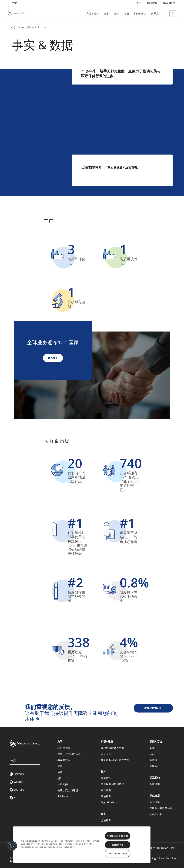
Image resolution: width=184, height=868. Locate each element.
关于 (139, 3)
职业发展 (153, 3)
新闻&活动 (140, 14)
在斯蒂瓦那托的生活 (161, 808)
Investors (169, 3)
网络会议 (155, 766)
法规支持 (63, 784)
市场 (126, 14)
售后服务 (106, 796)
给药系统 (106, 754)
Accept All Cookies (118, 836)
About (23, 27)
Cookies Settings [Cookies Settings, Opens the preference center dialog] (118, 853)
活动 (152, 754)
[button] (12, 846)
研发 (60, 778)
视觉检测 (106, 790)
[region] (82, 845)
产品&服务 (93, 14)
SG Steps (63, 796)
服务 (116, 14)
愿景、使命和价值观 (69, 754)
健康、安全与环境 (68, 790)
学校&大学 (156, 814)
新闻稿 (153, 760)
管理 (60, 766)
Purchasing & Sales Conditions (161, 858)
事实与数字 (64, 760)
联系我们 (156, 14)
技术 (106, 14)
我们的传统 (64, 748)
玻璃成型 (106, 778)
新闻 (152, 748)
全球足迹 (155, 784)
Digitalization (109, 802)
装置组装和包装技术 (113, 784)
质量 (60, 772)
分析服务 (106, 820)
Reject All (118, 845)
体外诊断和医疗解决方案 (115, 760)
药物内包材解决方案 (113, 748)
